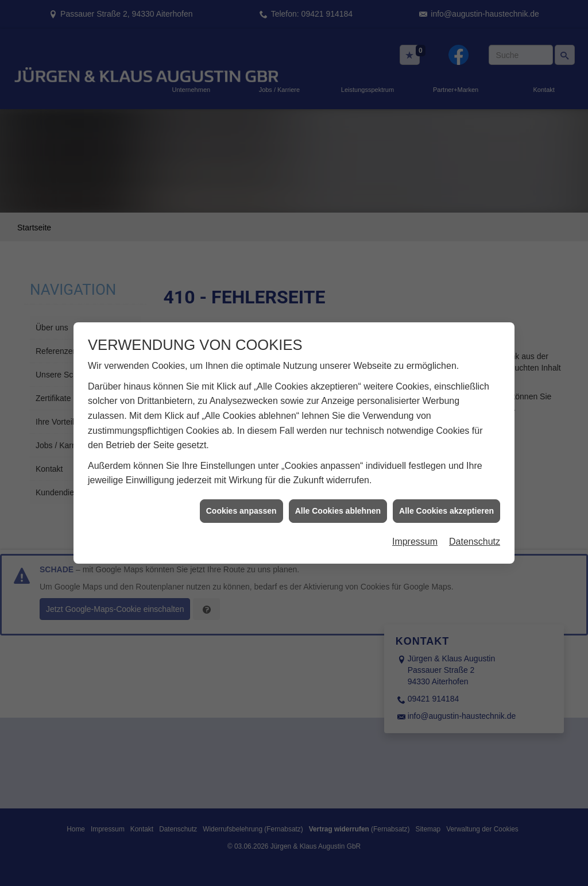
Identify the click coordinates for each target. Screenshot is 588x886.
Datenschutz (475, 524)
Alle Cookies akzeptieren (446, 493)
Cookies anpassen (241, 493)
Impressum (415, 524)
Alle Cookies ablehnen (338, 493)
